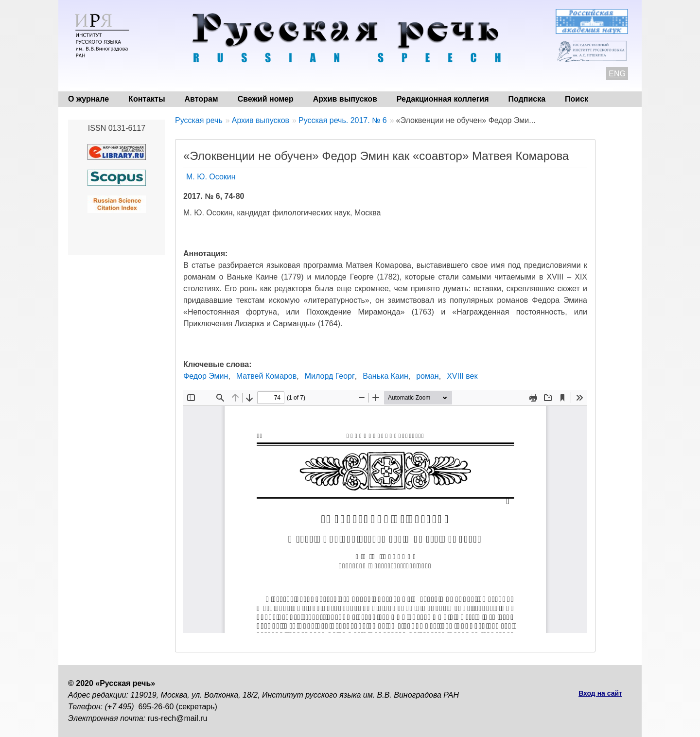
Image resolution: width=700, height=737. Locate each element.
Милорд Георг (330, 376)
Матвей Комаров (266, 376)
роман (428, 376)
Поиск (577, 99)
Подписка (527, 99)
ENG (617, 74)
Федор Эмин (206, 376)
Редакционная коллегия (443, 99)
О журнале (88, 99)
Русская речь (199, 120)
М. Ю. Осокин (211, 177)
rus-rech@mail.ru (178, 718)
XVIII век (462, 376)
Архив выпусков (345, 99)
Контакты (147, 99)
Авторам (201, 99)
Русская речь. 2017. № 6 (343, 120)
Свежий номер (266, 99)
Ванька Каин (385, 376)
